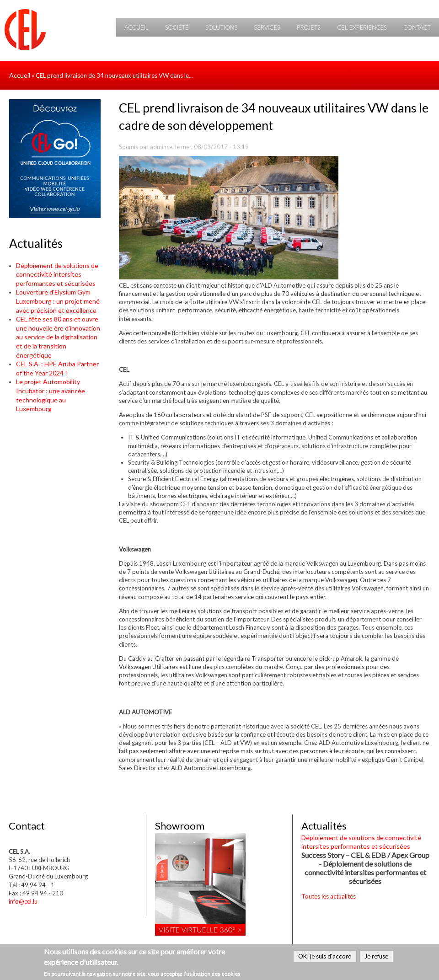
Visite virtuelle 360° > (200, 929)
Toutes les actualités (329, 896)
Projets (309, 27)
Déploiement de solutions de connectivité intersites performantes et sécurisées (57, 274)
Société (177, 27)
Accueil (137, 27)
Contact (417, 27)
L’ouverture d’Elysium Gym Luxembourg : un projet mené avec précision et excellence (58, 301)
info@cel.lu (23, 901)
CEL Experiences (362, 27)
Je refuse (376, 956)
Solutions (222, 27)
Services (267, 27)
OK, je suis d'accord (325, 956)
